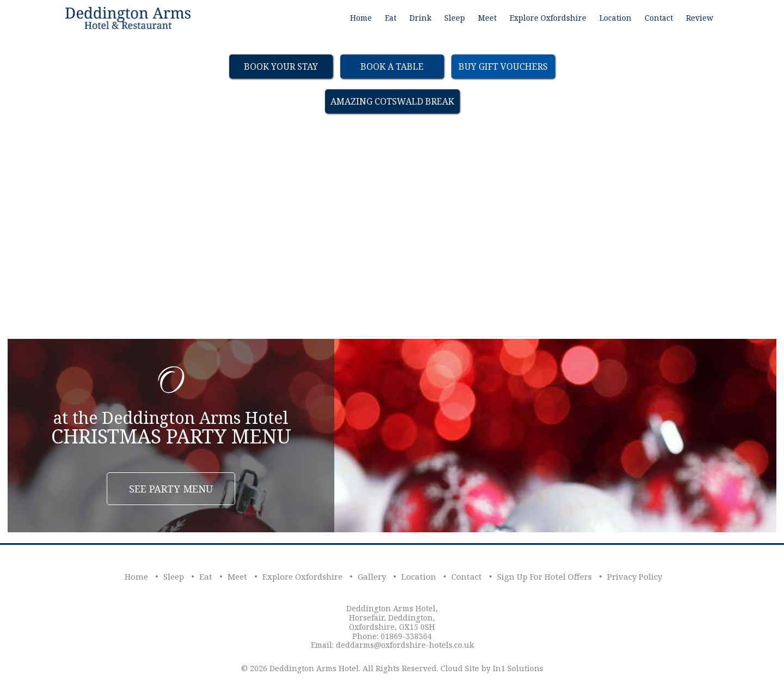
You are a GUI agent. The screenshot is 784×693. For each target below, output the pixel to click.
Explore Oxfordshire (548, 18)
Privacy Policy (635, 576)
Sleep (455, 18)
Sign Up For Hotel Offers (544, 576)
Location (615, 18)
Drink (420, 18)
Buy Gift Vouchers (503, 66)
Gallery (372, 576)
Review (700, 18)
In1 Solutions (518, 668)
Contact (659, 18)
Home (361, 18)
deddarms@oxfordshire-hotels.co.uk (405, 645)
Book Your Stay (281, 66)
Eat (391, 18)
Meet (487, 18)
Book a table (392, 66)
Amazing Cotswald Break (392, 101)
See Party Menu (171, 489)
